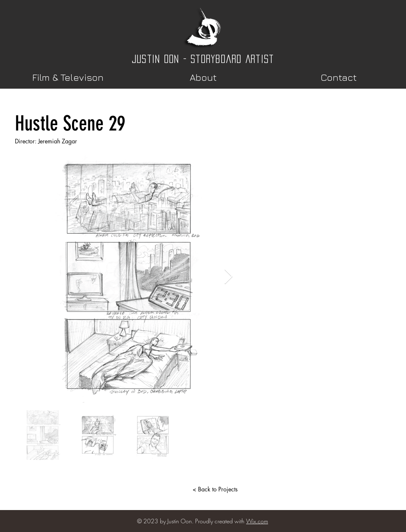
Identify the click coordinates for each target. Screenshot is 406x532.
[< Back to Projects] (215, 489)
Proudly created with (221, 521)
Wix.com (257, 521)
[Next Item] (228, 277)
